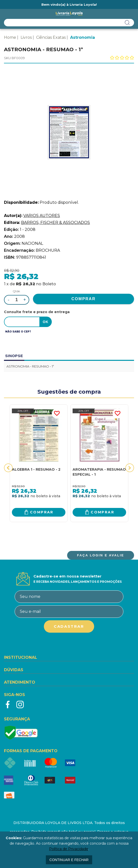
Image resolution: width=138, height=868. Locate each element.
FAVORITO (57, 413)
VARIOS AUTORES (42, 216)
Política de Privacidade (69, 849)
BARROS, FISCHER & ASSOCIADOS (55, 223)
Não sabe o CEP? (18, 332)
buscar (127, 23)
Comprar (42, 512)
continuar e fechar (69, 860)
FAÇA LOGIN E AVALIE (101, 555)
